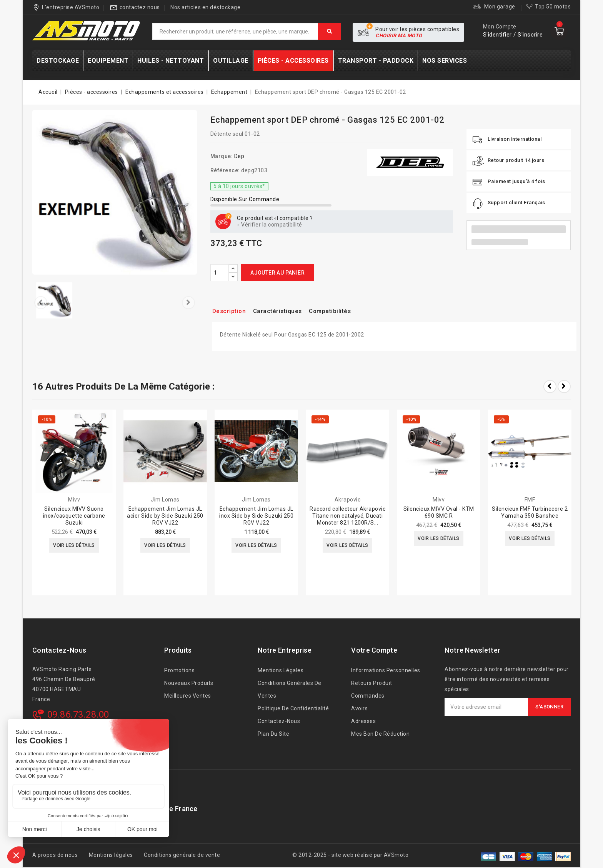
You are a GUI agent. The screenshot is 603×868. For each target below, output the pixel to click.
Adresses (363, 721)
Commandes (368, 696)
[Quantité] (220, 273)
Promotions (179, 670)
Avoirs (359, 708)
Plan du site (273, 734)
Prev (550, 387)
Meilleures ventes (188, 696)
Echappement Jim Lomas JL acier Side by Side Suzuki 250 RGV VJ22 (165, 516)
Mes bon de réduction (380, 734)
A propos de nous (55, 855)
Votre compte (374, 650)
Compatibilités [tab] (343, 311)
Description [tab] (231, 311)
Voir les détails (74, 546)
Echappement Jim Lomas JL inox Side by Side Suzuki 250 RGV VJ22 (256, 516)
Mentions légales (281, 670)
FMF (530, 500)
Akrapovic (348, 500)
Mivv (74, 500)
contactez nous (140, 7)
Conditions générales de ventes (290, 689)
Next (564, 387)
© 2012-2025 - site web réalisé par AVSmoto (350, 855)
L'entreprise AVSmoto (71, 7)
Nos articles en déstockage (205, 7)
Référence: (225, 170)
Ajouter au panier (277, 273)
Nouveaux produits (189, 683)
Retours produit (372, 683)
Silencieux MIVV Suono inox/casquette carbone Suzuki (74, 516)
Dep (239, 156)
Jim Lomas (165, 500)
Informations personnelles (386, 670)
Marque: (222, 156)
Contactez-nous (59, 650)
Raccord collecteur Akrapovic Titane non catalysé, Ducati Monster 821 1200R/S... (347, 516)
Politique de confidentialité (293, 708)
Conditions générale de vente (182, 855)
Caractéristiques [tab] (285, 311)
